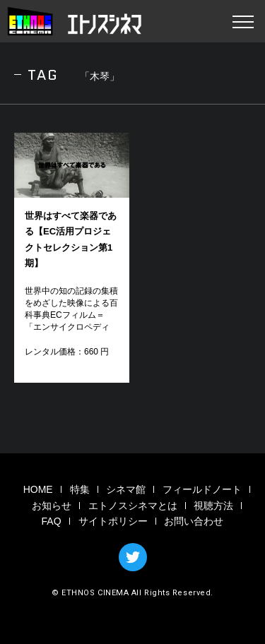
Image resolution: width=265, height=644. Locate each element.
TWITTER (133, 557)
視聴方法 (213, 506)
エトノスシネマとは (133, 506)
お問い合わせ (194, 521)
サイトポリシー (113, 521)
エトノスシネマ (74, 21)
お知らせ (52, 506)
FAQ (52, 521)
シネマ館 (126, 489)
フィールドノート (202, 489)
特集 (80, 489)
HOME (38, 489)
